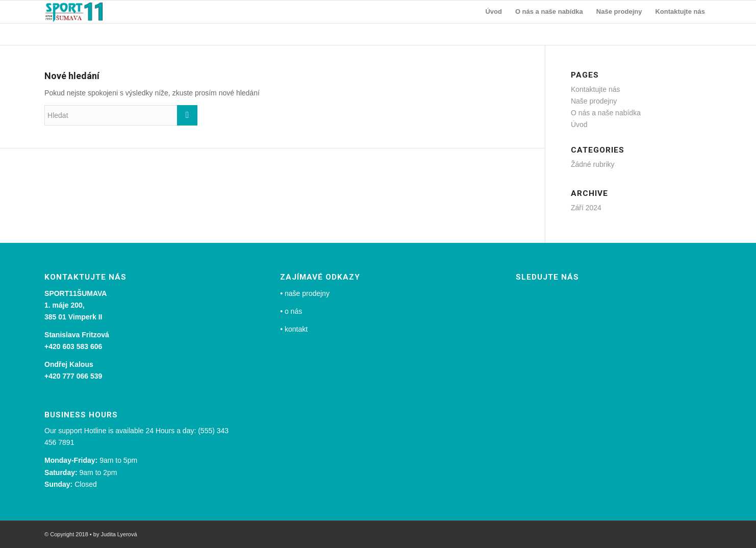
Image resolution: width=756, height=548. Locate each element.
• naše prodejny (305, 293)
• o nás (291, 311)
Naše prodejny (594, 101)
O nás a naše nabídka (606, 113)
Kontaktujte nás (596, 89)
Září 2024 (586, 208)
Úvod (579, 124)
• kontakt (294, 329)
